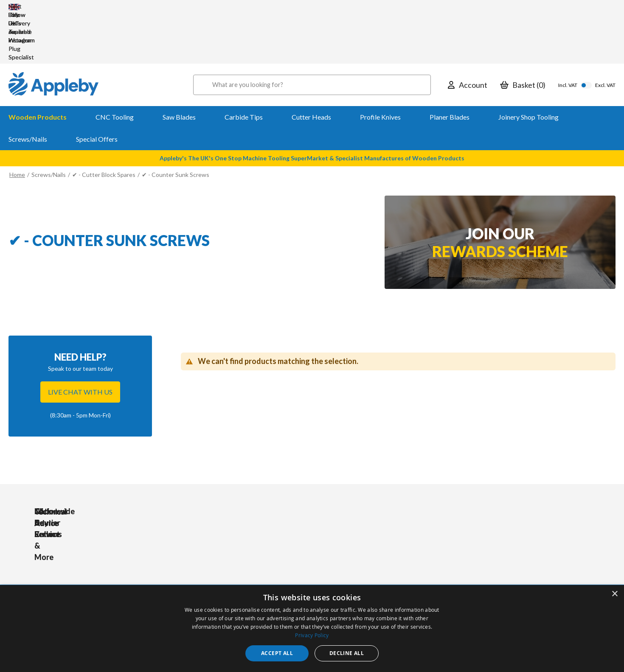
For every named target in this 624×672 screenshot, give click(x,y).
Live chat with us (80, 341)
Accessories (207, 558)
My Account (280, 546)
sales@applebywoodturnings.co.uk (87, 569)
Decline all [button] (347, 653)
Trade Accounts (285, 558)
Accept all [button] (277, 653)
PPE (196, 569)
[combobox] (312, 34)
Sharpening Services (291, 581)
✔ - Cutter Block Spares (104, 124)
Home (17, 124)
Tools (198, 546)
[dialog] (312, 629)
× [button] (614, 594)
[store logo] (53, 34)
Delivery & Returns (289, 569)
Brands (200, 581)
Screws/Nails (49, 124)
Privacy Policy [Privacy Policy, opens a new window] (312, 635)
